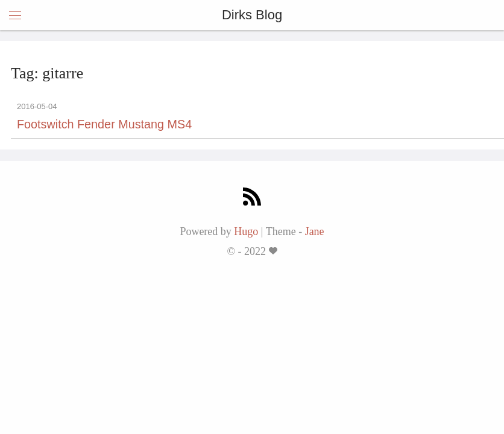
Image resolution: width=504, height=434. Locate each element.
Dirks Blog (252, 15)
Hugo (246, 231)
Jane (315, 231)
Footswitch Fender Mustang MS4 (104, 124)
